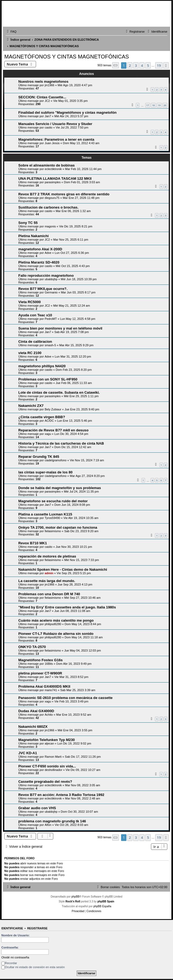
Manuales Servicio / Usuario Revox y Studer (55, 124)
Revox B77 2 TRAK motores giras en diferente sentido (64, 194)
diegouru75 (52, 198)
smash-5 (50, 345)
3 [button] (136, 65)
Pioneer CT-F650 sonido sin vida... (47, 766)
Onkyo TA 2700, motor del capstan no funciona (58, 527)
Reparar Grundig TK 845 (39, 457)
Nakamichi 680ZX (33, 727)
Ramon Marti (53, 757)
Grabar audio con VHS (37, 808)
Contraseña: (10, 947)
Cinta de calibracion (35, 342)
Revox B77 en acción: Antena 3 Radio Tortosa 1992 (61, 795)
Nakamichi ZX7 (31, 406)
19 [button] (159, 65)
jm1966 (50, 85)
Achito (49, 715)
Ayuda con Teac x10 (35, 315)
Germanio (51, 292)
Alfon (48, 825)
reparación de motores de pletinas (47, 556)
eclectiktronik (53, 169)
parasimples (53, 182)
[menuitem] (11, 32)
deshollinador (53, 770)
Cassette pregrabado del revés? (45, 782)
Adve (48, 253)
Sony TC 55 (28, 223)
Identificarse (12, 928)
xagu (48, 434)
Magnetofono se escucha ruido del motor (53, 501)
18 (153, 105)
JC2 (47, 101)
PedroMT (51, 319)
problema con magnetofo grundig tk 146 (52, 821)
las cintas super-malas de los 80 (45, 472)
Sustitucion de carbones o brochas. (48, 207)
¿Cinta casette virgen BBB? (42, 417)
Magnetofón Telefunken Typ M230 (47, 740)
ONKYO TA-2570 (32, 647)
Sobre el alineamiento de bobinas (47, 165)
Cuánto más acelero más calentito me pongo (56, 620)
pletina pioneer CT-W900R (40, 673)
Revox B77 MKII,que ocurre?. (43, 289)
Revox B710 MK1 (33, 543)
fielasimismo (53, 531)
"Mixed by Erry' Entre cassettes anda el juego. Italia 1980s (67, 607)
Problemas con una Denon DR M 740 (49, 594)
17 (148, 105)
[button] (116, 65)
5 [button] (148, 65)
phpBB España (102, 906)
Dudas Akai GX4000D (36, 711)
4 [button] (142, 65)
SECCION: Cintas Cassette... (42, 97)
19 (159, 105)
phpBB (75, 897)
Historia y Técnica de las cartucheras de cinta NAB (61, 443)
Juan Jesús (52, 143)
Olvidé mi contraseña (15, 957)
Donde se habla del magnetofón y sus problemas (60, 488)
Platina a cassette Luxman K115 (45, 514)
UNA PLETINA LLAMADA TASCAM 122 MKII (55, 179)
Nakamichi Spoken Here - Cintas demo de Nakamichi (63, 569)
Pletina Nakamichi (33, 236)
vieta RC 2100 (30, 353)
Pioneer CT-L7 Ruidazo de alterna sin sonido (56, 634)
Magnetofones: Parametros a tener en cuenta (56, 139)
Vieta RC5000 (29, 302)
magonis (50, 226)
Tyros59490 (52, 518)
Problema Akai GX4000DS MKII (44, 686)
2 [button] (130, 65)
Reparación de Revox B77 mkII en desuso (53, 430)
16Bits (49, 664)
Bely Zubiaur (53, 409)
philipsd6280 (53, 624)
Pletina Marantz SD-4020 (39, 262)
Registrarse (37, 928)
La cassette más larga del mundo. (47, 581)
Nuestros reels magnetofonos (43, 82)
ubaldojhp (51, 279)
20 (165, 105)
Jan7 (48, 116)
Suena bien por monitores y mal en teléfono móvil (60, 328)
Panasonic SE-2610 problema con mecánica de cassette (65, 698)
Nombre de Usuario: (15, 935)
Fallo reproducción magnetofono (46, 276)
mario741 (51, 690)
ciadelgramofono (56, 460)
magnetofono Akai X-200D (40, 249)
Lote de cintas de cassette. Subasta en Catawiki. (59, 392)
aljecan (49, 743)
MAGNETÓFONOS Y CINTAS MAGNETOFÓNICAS (67, 57)
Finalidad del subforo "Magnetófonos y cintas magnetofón (67, 112)
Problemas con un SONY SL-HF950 (48, 379)
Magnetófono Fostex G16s (40, 660)
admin (49, 573)
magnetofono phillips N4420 (42, 366)
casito (49, 127)
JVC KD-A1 (28, 753)
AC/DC (49, 421)
